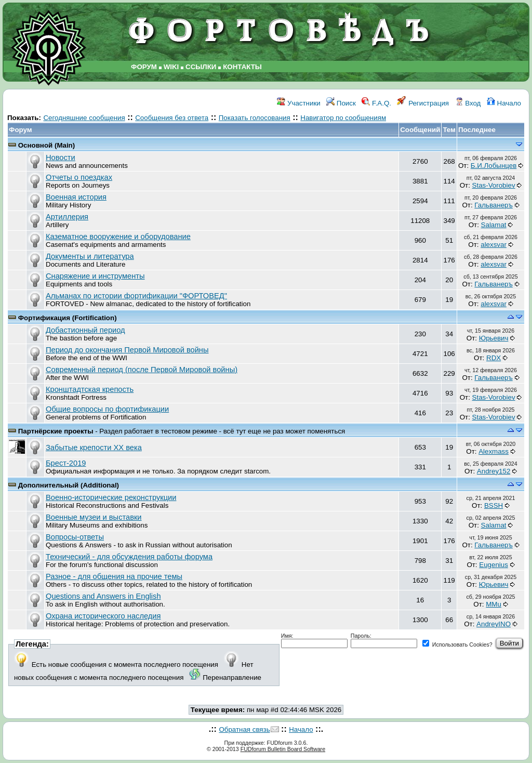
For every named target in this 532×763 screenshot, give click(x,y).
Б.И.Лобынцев (494, 166)
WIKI (171, 67)
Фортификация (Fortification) (68, 318)
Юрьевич (494, 338)
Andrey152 (494, 471)
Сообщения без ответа (172, 118)
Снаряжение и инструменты (95, 276)
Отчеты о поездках (79, 177)
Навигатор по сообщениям (343, 118)
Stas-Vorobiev (494, 185)
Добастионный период (85, 330)
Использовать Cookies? (457, 644)
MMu (494, 604)
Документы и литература (90, 256)
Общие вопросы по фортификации (107, 409)
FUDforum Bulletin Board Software (283, 749)
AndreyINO (494, 624)
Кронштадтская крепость (90, 389)
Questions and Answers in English (103, 596)
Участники (298, 103)
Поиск (341, 103)
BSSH (494, 505)
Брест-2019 (66, 463)
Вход (468, 103)
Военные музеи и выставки (94, 517)
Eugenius (494, 565)
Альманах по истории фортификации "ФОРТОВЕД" (136, 296)
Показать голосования (255, 118)
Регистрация (423, 103)
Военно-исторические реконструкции (111, 497)
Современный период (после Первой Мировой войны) (142, 370)
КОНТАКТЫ (242, 67)
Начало (504, 103)
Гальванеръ (493, 205)
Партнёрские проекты (57, 431)
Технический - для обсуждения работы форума (129, 557)
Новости (61, 157)
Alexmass (494, 451)
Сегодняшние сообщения (84, 118)
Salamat (494, 225)
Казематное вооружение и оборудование (118, 236)
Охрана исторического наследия (103, 616)
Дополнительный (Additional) (69, 485)
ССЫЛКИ (201, 67)
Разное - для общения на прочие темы (114, 576)
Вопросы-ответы (75, 537)
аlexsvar (494, 245)
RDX (494, 358)
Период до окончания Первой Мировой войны (127, 350)
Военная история (76, 197)
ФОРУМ (144, 67)
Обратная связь (244, 729)
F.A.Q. (376, 103)
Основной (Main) (47, 145)
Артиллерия (67, 217)
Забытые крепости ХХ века (94, 448)
